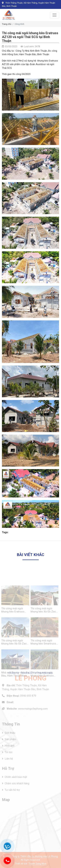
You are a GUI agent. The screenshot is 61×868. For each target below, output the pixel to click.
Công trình (19, 24)
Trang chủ (7, 24)
